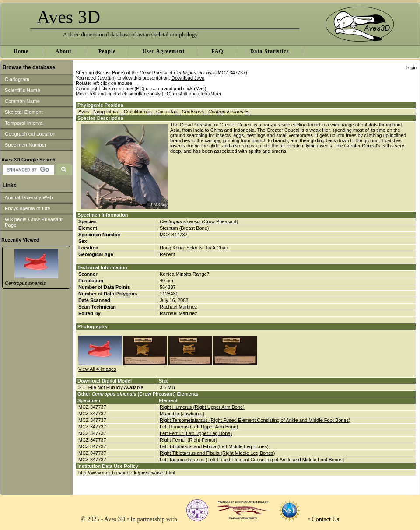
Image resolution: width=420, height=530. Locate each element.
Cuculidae (168, 112)
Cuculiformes (138, 112)
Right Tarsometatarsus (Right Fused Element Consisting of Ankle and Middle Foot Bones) (255, 420)
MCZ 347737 (174, 235)
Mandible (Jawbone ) (182, 414)
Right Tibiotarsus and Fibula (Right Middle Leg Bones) (217, 453)
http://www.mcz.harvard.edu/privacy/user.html (127, 473)
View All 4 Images (97, 369)
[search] (27, 170)
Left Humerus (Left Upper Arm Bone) (199, 427)
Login (411, 68)
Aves (84, 112)
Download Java (188, 78)
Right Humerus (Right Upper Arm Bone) (202, 407)
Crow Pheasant (177, 73)
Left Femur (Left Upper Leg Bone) (196, 433)
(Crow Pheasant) (199, 221)
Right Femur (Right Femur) (188, 440)
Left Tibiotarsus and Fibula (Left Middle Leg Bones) (214, 446)
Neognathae (107, 112)
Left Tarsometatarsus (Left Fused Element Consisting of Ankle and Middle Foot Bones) (252, 460)
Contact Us (325, 519)
